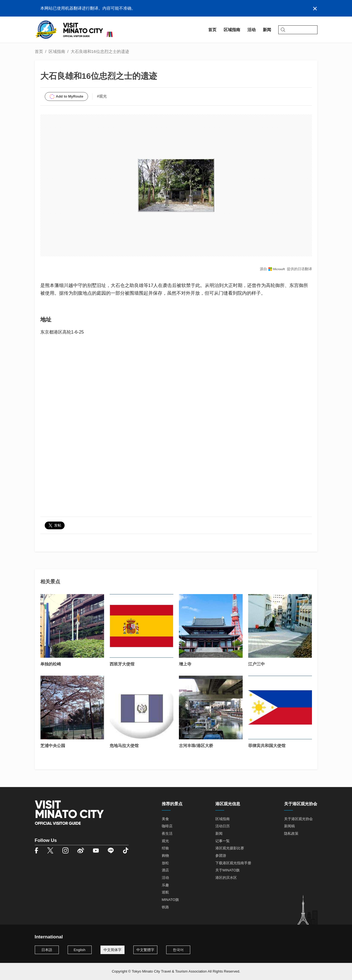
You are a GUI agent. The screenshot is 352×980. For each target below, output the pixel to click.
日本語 (47, 950)
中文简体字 (113, 950)
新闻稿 (289, 826)
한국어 (178, 950)
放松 (165, 863)
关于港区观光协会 (298, 819)
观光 (165, 841)
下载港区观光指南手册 (233, 863)
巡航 (165, 892)
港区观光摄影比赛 (230, 848)
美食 (165, 819)
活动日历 (223, 826)
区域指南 (57, 51)
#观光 (102, 96)
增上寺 (185, 664)
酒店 (165, 870)
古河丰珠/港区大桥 (196, 746)
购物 (165, 856)
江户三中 (256, 664)
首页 (39, 51)
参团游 (221, 856)
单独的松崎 (51, 664)
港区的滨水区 (226, 878)
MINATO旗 (170, 900)
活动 (165, 878)
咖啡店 (167, 826)
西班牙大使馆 (122, 664)
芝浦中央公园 (53, 746)
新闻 (219, 833)
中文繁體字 (145, 950)
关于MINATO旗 (227, 870)
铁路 (165, 907)
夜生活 (167, 833)
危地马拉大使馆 (124, 746)
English (80, 950)
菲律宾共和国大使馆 (267, 746)
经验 (165, 848)
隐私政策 (291, 833)
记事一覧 (223, 841)
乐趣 (165, 885)
